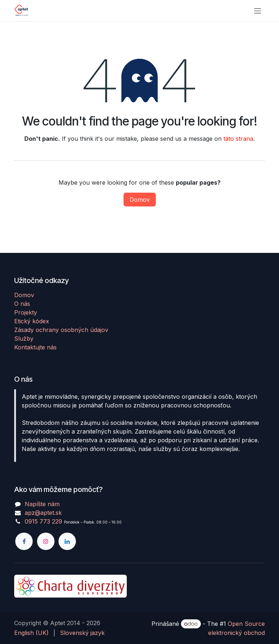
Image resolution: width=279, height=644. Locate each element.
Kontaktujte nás (35, 347)
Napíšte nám (42, 504)
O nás (22, 304)
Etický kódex (32, 321)
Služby (24, 339)
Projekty (26, 312)
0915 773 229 (43, 521)
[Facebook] (24, 541)
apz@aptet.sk (43, 513)
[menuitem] (31, 633)
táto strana (238, 139)
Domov (140, 200)
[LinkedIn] (67, 541)
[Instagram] (46, 541)
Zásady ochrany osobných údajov (61, 330)
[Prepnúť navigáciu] (258, 11)
